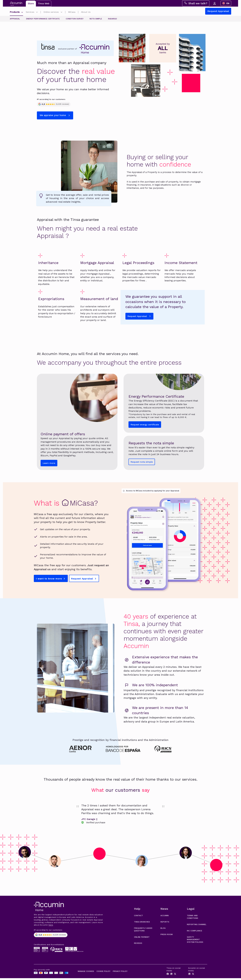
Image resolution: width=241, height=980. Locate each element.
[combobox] (226, 3)
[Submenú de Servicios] (37, 13)
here (51, 927)
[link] (120, 815)
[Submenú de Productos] (22, 13)
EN (226, 3)
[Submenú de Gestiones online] (61, 13)
